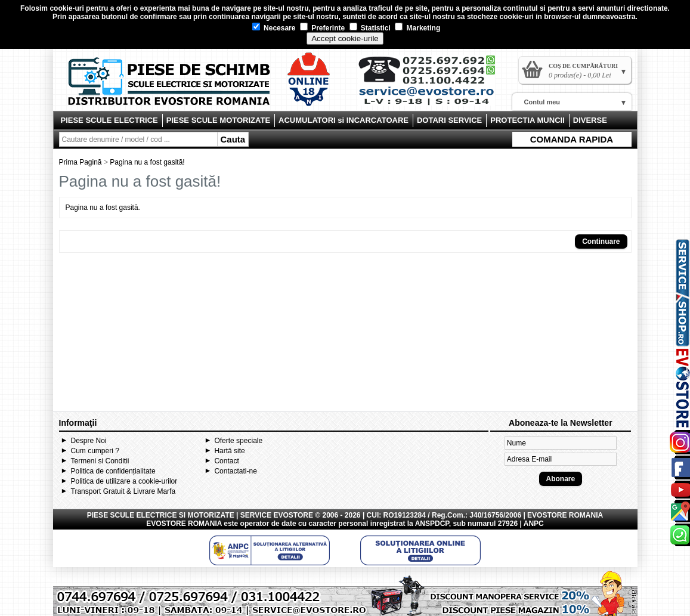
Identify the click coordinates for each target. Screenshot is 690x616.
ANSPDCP (432, 524)
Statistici (370, 28)
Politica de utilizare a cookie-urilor (124, 481)
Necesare (274, 28)
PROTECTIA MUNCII (527, 120)
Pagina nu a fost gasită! (147, 162)
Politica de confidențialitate (113, 471)
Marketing (417, 28)
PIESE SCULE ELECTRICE (109, 120)
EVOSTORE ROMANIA (184, 524)
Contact (226, 461)
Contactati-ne (235, 471)
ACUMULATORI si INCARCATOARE (344, 120)
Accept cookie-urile (345, 38)
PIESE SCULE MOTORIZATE (218, 120)
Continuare (601, 242)
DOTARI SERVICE (449, 120)
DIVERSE (590, 120)
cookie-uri (66, 8)
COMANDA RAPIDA (572, 139)
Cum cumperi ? (95, 451)
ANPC (534, 524)
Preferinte (322, 28)
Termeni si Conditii (100, 461)
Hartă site (229, 451)
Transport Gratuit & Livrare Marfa (123, 491)
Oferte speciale (238, 441)
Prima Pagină (81, 162)
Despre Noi (89, 441)
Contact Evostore (432, 85)
